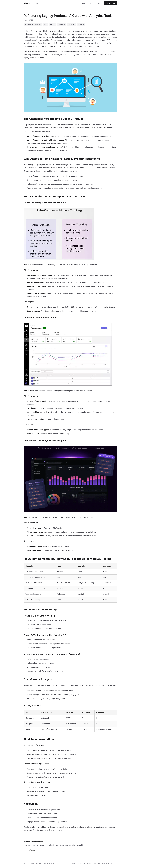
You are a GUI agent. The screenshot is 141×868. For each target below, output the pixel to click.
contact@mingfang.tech (101, 864)
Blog (36, 3)
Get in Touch (111, 3)
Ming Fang (28, 3)
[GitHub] (117, 864)
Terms (26, 864)
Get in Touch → (31, 850)
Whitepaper (87, 864)
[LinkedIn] (112, 864)
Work (92, 3)
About (84, 3)
